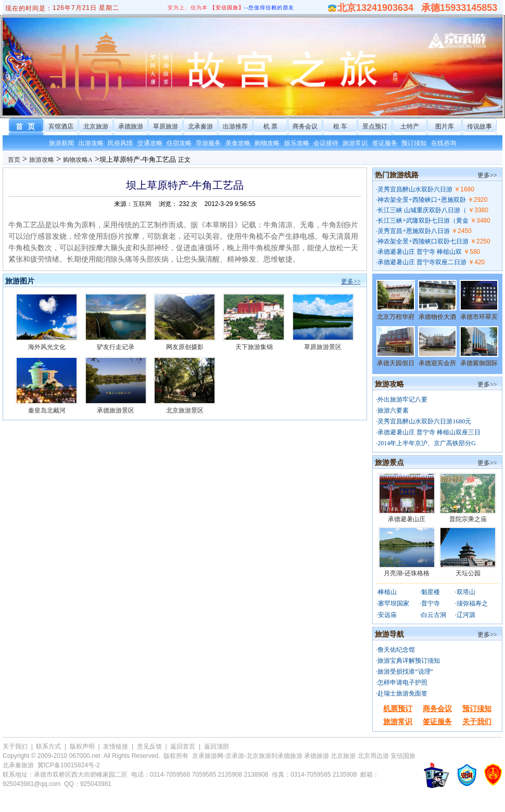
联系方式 (48, 746)
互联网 (142, 204)
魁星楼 (431, 592)
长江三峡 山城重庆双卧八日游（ (422, 210)
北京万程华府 (396, 317)
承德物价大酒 (437, 317)
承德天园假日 (396, 363)
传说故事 (479, 126)
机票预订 (398, 709)
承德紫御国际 (479, 363)
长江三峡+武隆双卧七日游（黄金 (423, 221)
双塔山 (466, 592)
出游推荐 (235, 126)
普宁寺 (431, 603)
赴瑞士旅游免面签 (402, 693)
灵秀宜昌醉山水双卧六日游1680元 (424, 421)
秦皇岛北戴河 (47, 410)
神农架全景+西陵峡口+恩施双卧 (422, 200)
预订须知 (414, 143)
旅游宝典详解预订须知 (409, 661)
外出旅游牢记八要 (402, 399)
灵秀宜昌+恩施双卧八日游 (414, 231)
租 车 (340, 126)
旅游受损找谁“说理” (405, 672)
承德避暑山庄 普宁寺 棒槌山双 (420, 252)
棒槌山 (387, 592)
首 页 (26, 127)
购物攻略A (78, 160)
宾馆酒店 (61, 126)
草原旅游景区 (323, 347)
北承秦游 (200, 126)
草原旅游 (166, 126)
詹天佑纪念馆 (396, 650)
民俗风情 (120, 143)
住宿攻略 (179, 143)
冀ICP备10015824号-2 (69, 765)
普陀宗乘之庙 (468, 519)
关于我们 (477, 722)
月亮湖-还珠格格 (407, 573)
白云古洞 (434, 615)
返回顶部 (217, 746)
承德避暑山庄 (407, 519)
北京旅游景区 (185, 410)
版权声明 (82, 746)
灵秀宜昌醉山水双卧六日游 (415, 189)
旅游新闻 (61, 143)
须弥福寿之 (472, 603)
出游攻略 (91, 143)
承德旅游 (131, 126)
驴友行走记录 (116, 347)
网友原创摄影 (185, 347)
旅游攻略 (42, 160)
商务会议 (305, 126)
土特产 (410, 126)
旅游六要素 (393, 410)
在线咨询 (444, 143)
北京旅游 (96, 126)
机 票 (270, 126)
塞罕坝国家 (394, 603)
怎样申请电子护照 (402, 682)
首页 (14, 160)
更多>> (351, 281)
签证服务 (385, 143)
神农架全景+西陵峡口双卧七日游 (423, 241)
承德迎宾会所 (437, 363)
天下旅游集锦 (254, 347)
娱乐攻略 (297, 143)
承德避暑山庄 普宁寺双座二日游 (422, 262)
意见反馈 (149, 746)
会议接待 (326, 143)
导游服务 (208, 143)
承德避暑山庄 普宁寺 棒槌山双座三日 (429, 432)
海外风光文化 (47, 347)
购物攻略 (267, 143)
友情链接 (116, 746)
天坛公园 (468, 573)
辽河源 (466, 615)
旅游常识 (355, 143)
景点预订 (375, 126)
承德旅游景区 (116, 410)
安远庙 (387, 615)
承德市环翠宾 (479, 317)
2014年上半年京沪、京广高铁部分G (427, 443)
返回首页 (183, 746)
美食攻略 (238, 143)
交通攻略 (150, 143)
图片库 (445, 126)
